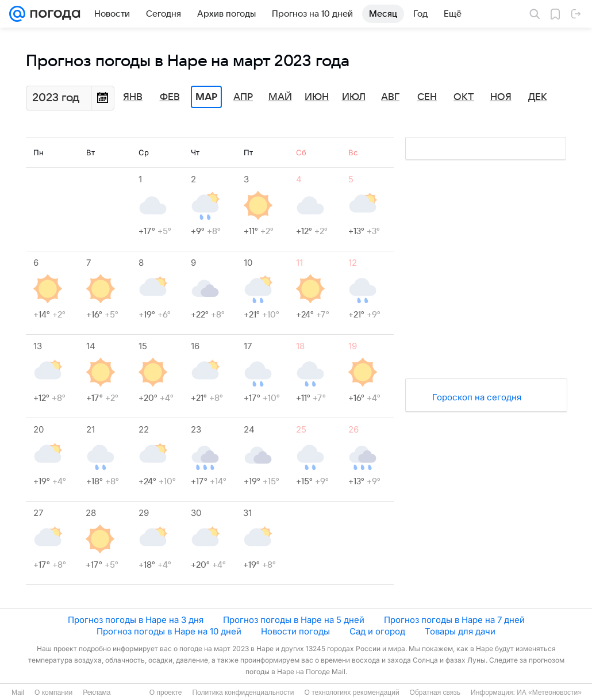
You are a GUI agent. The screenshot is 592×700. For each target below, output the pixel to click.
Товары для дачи (460, 631)
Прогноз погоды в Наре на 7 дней (454, 620)
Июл (354, 97)
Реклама (97, 693)
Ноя (501, 97)
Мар (206, 97)
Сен (427, 97)
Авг (390, 97)
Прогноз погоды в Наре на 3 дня (136, 620)
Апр (243, 97)
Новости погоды (295, 631)
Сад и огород (377, 631)
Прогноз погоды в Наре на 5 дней (294, 620)
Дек (538, 97)
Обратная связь (435, 693)
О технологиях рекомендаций (351, 693)
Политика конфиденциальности (243, 693)
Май (280, 97)
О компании (53, 693)
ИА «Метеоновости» (549, 693)
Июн (317, 97)
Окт (464, 97)
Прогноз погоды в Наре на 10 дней (169, 631)
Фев (170, 97)
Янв (133, 97)
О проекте (166, 693)
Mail (18, 693)
